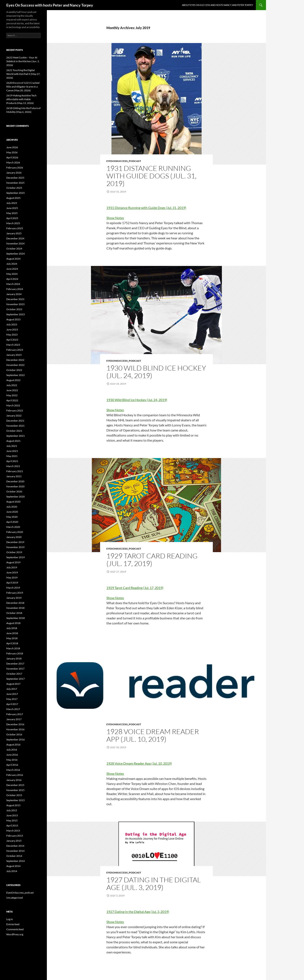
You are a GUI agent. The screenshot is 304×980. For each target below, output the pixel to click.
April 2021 (12, 461)
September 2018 (16, 618)
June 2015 (12, 815)
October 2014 (14, 856)
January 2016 (14, 780)
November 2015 (15, 790)
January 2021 (14, 476)
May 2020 (12, 517)
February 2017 (15, 714)
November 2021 (15, 426)
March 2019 (13, 588)
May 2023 (12, 335)
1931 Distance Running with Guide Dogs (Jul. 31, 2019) (151, 176)
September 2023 (16, 314)
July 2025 (12, 203)
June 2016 (12, 755)
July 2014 (12, 871)
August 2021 (13, 441)
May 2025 (12, 213)
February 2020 (15, 532)
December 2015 (15, 785)
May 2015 (12, 820)
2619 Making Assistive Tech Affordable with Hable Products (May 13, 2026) (21, 99)
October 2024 (14, 249)
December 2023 (15, 299)
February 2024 (15, 289)
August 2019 (13, 562)
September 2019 (16, 557)
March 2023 (13, 345)
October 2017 (14, 674)
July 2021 (12, 446)
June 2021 (12, 451)
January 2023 (14, 355)
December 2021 (15, 421)
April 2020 (12, 522)
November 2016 (15, 729)
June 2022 (12, 390)
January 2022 (14, 416)
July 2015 (12, 810)
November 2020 (15, 486)
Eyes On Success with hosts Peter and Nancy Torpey (50, 5)
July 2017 (12, 689)
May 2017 (12, 699)
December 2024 (15, 238)
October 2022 (14, 370)
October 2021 (14, 431)
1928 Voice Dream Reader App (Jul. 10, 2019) (153, 735)
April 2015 (12, 826)
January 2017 (14, 719)
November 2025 (15, 183)
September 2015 (16, 800)
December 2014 (15, 846)
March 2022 (13, 405)
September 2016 (16, 739)
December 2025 (15, 178)
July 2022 (12, 385)
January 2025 (14, 233)
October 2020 (14, 491)
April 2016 (12, 765)
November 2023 (15, 304)
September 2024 (16, 254)
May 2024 (12, 274)
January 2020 (14, 537)
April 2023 (12, 340)
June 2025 (12, 208)
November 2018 (15, 608)
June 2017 (12, 694)
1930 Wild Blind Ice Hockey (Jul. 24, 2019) (156, 372)
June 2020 (12, 512)
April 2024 (12, 279)
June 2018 (12, 633)
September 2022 (16, 375)
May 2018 (12, 638)
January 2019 (14, 598)
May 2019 (12, 578)
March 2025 (13, 223)
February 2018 (15, 653)
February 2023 (15, 350)
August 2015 (13, 805)
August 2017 (13, 684)
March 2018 (13, 648)
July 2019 (12, 567)
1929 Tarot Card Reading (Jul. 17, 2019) (152, 560)
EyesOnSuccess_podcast (124, 161)
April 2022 (12, 400)
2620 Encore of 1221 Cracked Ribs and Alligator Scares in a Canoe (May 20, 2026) (23, 87)
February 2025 (15, 228)
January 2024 (14, 294)
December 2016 (15, 724)
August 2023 (13, 319)
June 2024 (12, 269)
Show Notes (115, 218)
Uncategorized (15, 898)
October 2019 (14, 552)
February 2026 (15, 168)
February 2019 (15, 593)
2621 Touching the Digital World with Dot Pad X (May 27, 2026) (23, 74)
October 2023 (14, 309)
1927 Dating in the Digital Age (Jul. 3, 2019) (154, 884)
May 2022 (12, 395)
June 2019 (12, 572)
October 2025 (14, 188)
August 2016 (13, 745)
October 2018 (14, 613)
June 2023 (12, 330)
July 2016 (12, 750)
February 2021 (15, 471)
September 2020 (16, 497)
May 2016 (12, 760)
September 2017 (16, 679)
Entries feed (13, 924)
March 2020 (13, 527)
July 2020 (12, 507)
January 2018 (14, 659)
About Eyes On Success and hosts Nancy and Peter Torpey (218, 5)
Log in (10, 919)
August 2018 (13, 623)
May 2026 (12, 152)
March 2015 (13, 831)
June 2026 (12, 147)
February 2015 (15, 836)
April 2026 (12, 157)
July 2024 (12, 264)
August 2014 (13, 866)
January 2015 (14, 841)
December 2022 (15, 360)
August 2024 (13, 259)
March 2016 (13, 770)
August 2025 (13, 198)
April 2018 (12, 643)
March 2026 (13, 162)
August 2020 (13, 502)
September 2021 (16, 436)
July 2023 (12, 324)
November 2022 (15, 365)
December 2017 (15, 664)
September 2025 (16, 193)
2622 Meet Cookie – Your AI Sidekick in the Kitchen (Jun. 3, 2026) (23, 61)
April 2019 (12, 583)
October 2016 (14, 734)
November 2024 (15, 243)
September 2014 (16, 861)
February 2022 (15, 410)
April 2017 (12, 704)
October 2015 (14, 795)
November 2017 (15, 669)
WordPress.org (15, 934)
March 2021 (13, 466)
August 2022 (13, 380)
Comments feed (15, 929)
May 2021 (12, 456)
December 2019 (15, 542)
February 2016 (15, 775)
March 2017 (13, 709)
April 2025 (12, 218)
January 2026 (14, 173)
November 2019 (15, 547)
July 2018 (12, 628)
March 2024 (13, 284)
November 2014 (15, 851)
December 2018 (15, 603)
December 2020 (15, 481)
